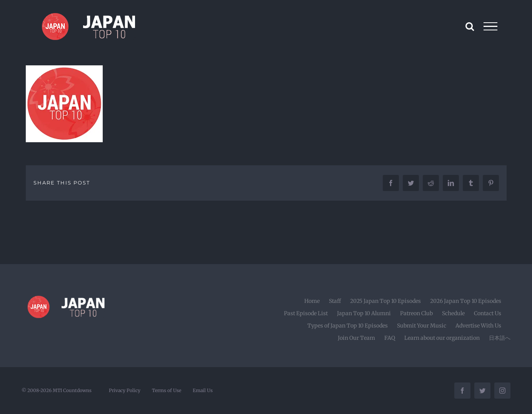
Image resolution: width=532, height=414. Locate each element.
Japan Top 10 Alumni (364, 313)
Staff (335, 301)
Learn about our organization (442, 338)
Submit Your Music (422, 326)
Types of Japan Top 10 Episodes (348, 326)
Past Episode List (306, 313)
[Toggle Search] (470, 26)
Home (312, 301)
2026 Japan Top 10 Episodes (466, 301)
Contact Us (488, 313)
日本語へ (500, 338)
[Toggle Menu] (491, 27)
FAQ (390, 338)
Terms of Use (167, 390)
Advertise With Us (478, 326)
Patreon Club (416, 313)
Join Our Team (356, 338)
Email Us (203, 390)
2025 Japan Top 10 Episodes (385, 301)
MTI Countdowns (72, 390)
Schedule (453, 313)
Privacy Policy (125, 390)
